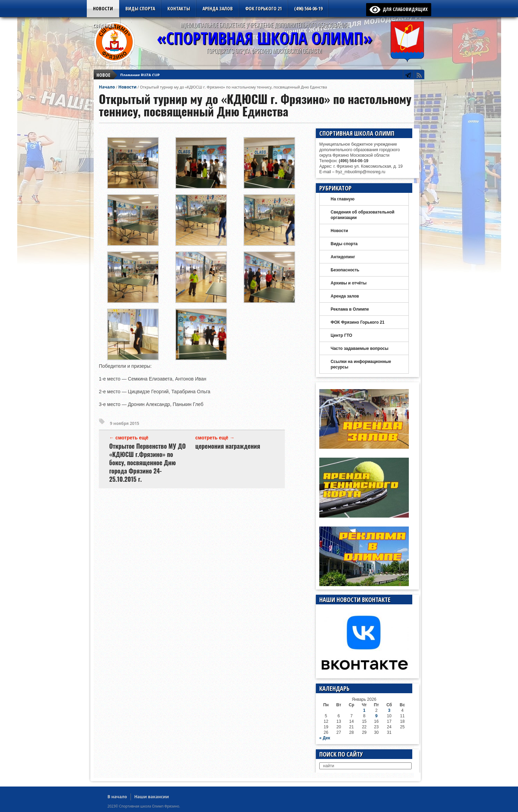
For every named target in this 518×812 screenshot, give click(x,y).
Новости (103, 8)
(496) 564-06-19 (308, 8)
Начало (107, 87)
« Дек (325, 738)
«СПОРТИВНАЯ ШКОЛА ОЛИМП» (265, 38)
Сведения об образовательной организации (362, 215)
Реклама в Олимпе (350, 309)
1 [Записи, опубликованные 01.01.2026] (364, 710)
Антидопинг (343, 257)
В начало (117, 797)
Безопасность (345, 270)
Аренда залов (218, 8)
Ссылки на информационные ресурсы (361, 364)
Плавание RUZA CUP (140, 71)
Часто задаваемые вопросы (360, 348)
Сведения (104, 26)
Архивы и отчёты (349, 283)
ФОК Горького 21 (263, 8)
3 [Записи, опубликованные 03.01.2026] (389, 710)
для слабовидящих (399, 9)
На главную (343, 199)
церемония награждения (228, 446)
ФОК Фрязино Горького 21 (358, 322)
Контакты (179, 8)
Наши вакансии (152, 797)
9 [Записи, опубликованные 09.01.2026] (376, 716)
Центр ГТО (341, 335)
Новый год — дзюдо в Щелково (151, 77)
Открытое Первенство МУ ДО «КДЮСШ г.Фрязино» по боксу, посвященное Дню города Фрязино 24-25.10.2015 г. (147, 462)
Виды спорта (140, 8)
